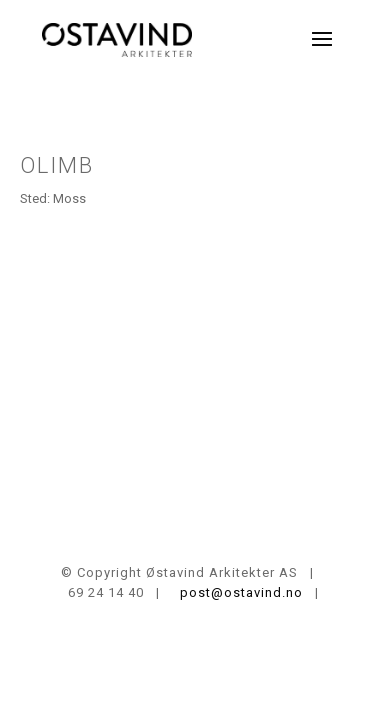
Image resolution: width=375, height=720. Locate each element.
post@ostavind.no (237, 592)
